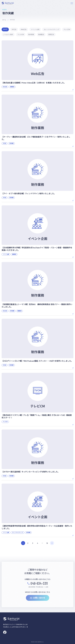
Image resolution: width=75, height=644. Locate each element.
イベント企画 (35, 30)
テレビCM (67, 30)
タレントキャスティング (52, 30)
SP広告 (14, 30)
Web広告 (24, 30)
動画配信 (41, 35)
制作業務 (31, 35)
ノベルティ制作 (8, 35)
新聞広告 (51, 35)
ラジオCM (21, 35)
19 (47, 543)
